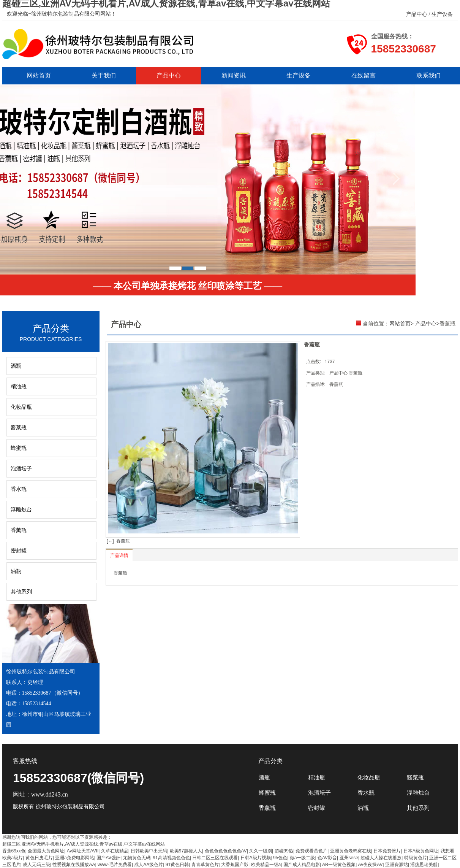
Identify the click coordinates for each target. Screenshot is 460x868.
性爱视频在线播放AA (74, 865)
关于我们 (104, 75)
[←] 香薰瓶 (118, 541)
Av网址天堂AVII (83, 851)
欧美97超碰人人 (186, 851)
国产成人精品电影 (302, 865)
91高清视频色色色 (171, 858)
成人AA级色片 (149, 865)
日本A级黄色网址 (421, 851)
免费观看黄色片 (311, 851)
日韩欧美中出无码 (149, 851)
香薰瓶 (19, 530)
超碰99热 (284, 851)
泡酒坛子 (21, 469)
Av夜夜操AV (371, 865)
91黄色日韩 (177, 865)
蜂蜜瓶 (19, 448)
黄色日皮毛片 (39, 858)
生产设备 (299, 75)
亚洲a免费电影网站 (75, 858)
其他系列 (21, 592)
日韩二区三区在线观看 (215, 858)
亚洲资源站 (397, 865)
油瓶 (16, 571)
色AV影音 (327, 858)
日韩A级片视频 (256, 858)
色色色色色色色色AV (226, 851)
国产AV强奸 (108, 858)
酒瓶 (16, 366)
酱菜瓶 (19, 428)
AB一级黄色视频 (339, 865)
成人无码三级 (36, 865)
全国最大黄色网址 (46, 851)
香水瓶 (19, 489)
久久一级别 (261, 851)
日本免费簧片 (387, 851)
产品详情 (119, 555)
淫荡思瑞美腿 (424, 865)
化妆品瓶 (21, 407)
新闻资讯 (234, 75)
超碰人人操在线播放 (381, 858)
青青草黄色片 (205, 865)
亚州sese (349, 858)
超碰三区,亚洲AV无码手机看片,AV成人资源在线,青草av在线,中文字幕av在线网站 (84, 844)
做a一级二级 (303, 858)
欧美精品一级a (266, 865)
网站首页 (39, 75)
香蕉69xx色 (14, 851)
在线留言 (364, 75)
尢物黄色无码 (137, 858)
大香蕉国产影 (235, 865)
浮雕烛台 (21, 510)
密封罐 (19, 551)
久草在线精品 (115, 851)
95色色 (280, 858)
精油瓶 (19, 386)
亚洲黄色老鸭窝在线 (351, 851)
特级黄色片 (416, 858)
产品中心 (169, 75)
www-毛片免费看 (115, 865)
